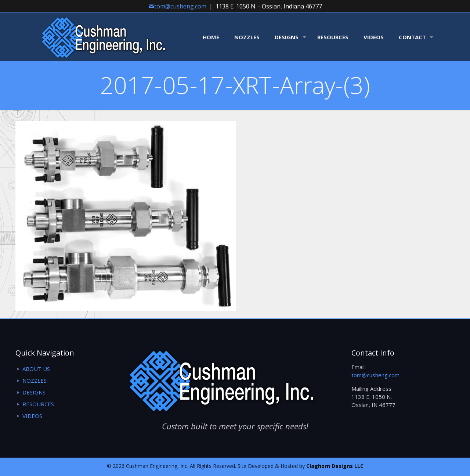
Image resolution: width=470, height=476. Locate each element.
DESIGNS (34, 392)
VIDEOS (32, 416)
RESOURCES (38, 404)
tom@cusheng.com (180, 6)
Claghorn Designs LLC (335, 466)
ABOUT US (36, 369)
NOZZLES (35, 381)
